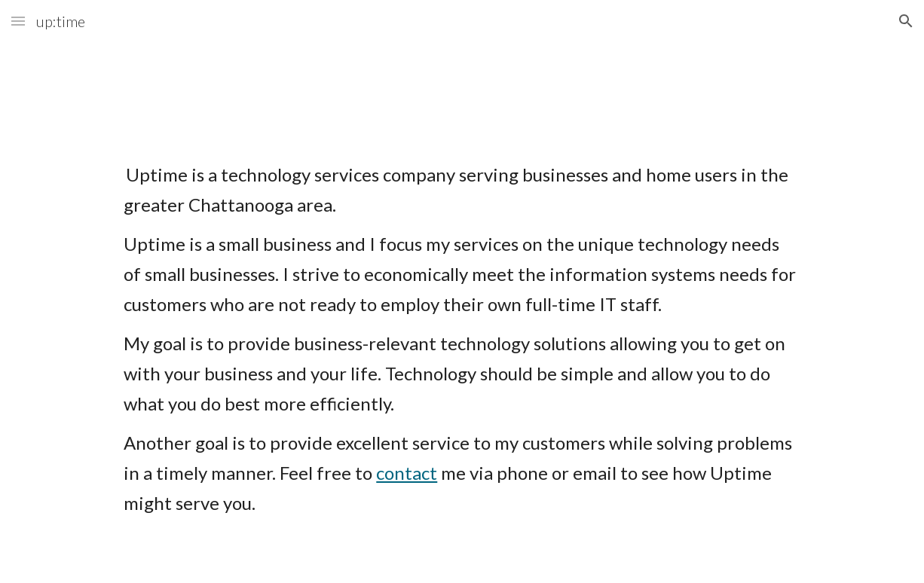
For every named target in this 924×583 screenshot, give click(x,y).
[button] (18, 21)
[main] (462, 359)
